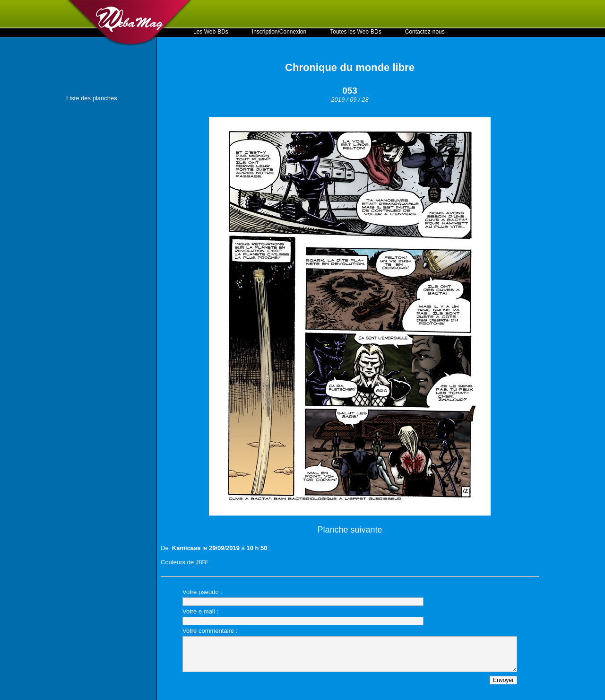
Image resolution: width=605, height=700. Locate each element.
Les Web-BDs (211, 32)
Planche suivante (350, 530)
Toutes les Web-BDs (356, 32)
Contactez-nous (425, 32)
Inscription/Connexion (279, 32)
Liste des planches (92, 98)
